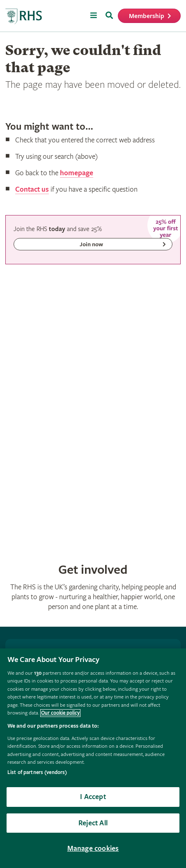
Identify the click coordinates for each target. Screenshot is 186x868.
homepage (77, 173)
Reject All (93, 823)
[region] (93, 758)
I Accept (93, 797)
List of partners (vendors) (37, 773)
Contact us (32, 189)
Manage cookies (93, 849)
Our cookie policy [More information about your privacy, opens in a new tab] (60, 713)
